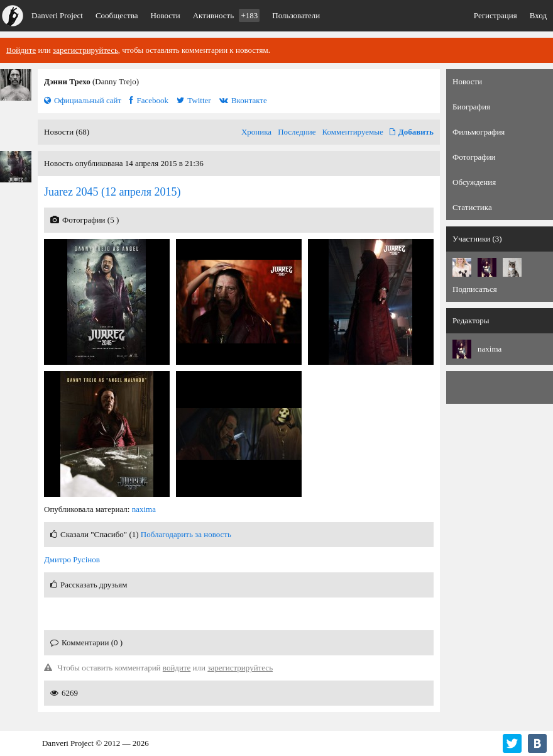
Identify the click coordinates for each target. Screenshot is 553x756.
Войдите (21, 50)
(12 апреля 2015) (112, 192)
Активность (227, 15)
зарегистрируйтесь (85, 50)
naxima (144, 509)
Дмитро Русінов (72, 559)
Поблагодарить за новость (186, 534)
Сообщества (117, 15)
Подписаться (475, 289)
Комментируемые (353, 132)
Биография (471, 107)
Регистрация (496, 15)
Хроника (256, 132)
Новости (166, 15)
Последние (297, 132)
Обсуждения (474, 182)
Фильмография (479, 132)
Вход (538, 15)
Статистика (472, 207)
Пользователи (296, 15)
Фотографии (474, 157)
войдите (177, 668)
